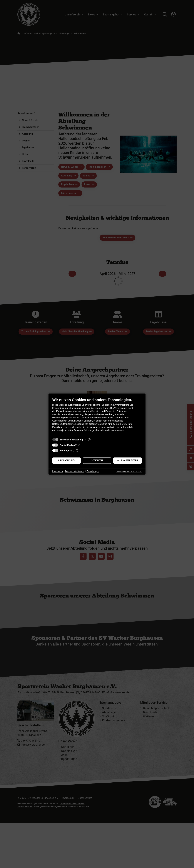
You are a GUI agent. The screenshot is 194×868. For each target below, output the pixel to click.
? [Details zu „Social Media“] (80, 445)
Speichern (97, 460)
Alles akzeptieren (128, 460)
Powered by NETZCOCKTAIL (129, 472)
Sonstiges (65, 451)
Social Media (67, 445)
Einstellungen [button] (93, 471)
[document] (97, 417)
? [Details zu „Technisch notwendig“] (89, 440)
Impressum (58, 471)
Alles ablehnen (66, 460)
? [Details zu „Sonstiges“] (77, 451)
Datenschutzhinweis (75, 471)
